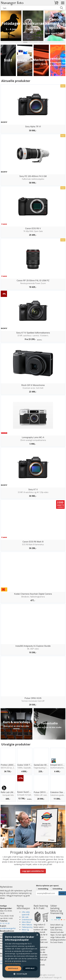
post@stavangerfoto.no (10, 928)
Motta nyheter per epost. (48, 886)
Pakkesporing (27, 927)
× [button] (37, 935)
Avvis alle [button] (30, 968)
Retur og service (25, 931)
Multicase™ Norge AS (53, 977)
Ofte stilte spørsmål (26, 913)
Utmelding (57, 889)
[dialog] (21, 955)
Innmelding (43, 889)
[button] (21, 974)
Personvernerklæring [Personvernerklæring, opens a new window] (13, 964)
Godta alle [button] (13, 968)
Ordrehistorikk (27, 920)
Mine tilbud (26, 922)
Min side (25, 917)
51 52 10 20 (5, 923)
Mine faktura (27, 925)
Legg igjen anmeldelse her (33, 871)
